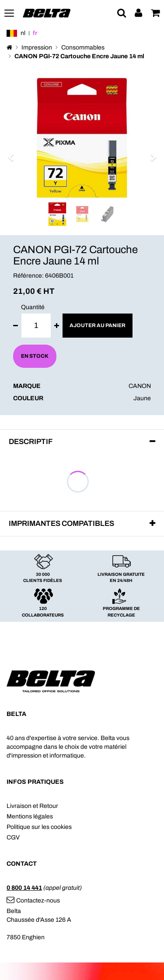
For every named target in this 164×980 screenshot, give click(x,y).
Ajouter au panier (98, 325)
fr (35, 33)
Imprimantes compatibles (61, 523)
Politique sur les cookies (39, 827)
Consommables (83, 48)
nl (23, 33)
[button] (14, 153)
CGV (13, 837)
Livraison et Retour (32, 806)
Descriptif (31, 442)
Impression (37, 48)
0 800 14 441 (24, 888)
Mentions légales (30, 816)
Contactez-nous (33, 901)
